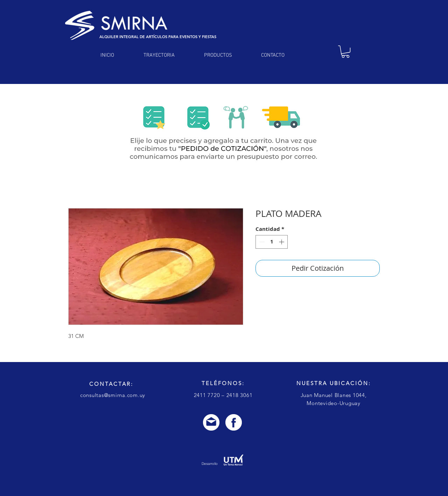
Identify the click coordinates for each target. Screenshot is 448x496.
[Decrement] (261, 242)
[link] (345, 52)
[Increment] (282, 242)
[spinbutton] (272, 242)
